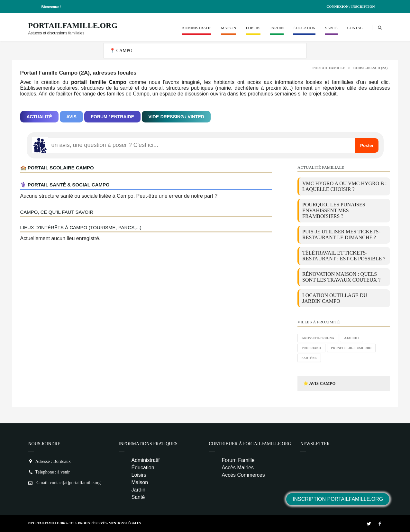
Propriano (311, 348)
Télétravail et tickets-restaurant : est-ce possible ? (344, 256)
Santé (331, 28)
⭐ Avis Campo (319, 383)
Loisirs (253, 28)
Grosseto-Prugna (318, 338)
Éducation (304, 28)
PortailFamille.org (73, 25)
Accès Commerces (243, 475)
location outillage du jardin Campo (335, 298)
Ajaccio (351, 338)
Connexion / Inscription (351, 6)
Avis (71, 117)
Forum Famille (238, 460)
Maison (228, 28)
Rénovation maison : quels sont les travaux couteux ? (341, 277)
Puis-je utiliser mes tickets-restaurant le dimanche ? (341, 234)
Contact (356, 28)
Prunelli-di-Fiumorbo (351, 348)
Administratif (196, 28)
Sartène (309, 358)
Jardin (277, 28)
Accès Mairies (238, 468)
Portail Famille (329, 68)
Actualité (39, 117)
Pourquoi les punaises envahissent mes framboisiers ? (334, 210)
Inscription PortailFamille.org (338, 499)
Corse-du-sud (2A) (371, 68)
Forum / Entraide (112, 117)
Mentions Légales (125, 523)
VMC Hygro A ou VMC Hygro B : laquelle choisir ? (344, 186)
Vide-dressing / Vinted (176, 117)
